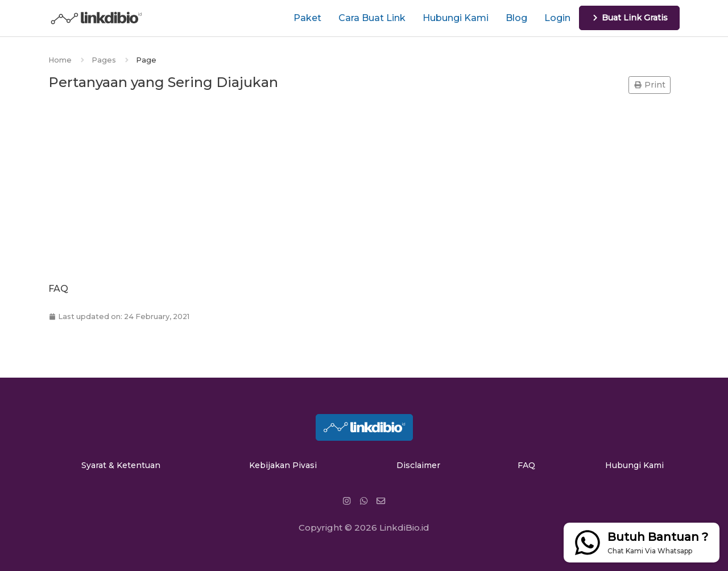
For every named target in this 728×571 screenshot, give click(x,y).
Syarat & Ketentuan (121, 465)
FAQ (526, 465)
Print (650, 85)
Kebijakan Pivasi (283, 465)
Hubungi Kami (456, 18)
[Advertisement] (364, 189)
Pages (104, 60)
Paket (307, 18)
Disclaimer (418, 465)
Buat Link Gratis (629, 18)
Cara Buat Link (372, 18)
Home (60, 60)
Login (557, 18)
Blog (516, 18)
